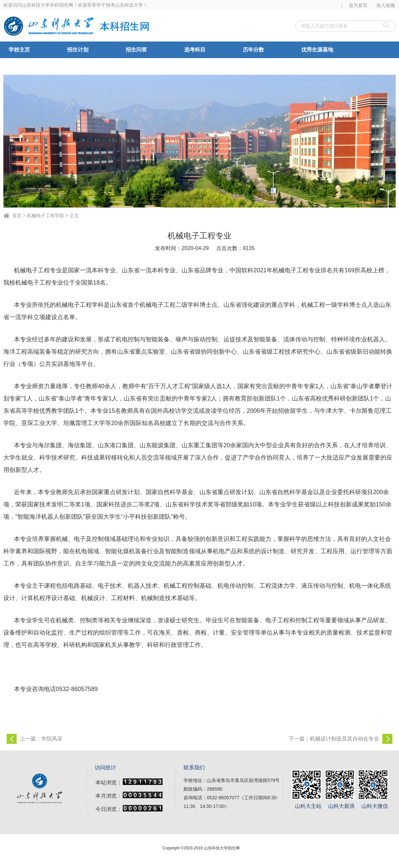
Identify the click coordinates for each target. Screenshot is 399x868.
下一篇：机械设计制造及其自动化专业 (334, 739)
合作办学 (19, 66)
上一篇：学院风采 (41, 739)
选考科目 (195, 50)
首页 (17, 216)
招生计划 (78, 50)
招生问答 (136, 50)
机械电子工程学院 (46, 216)
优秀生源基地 (317, 50)
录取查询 (78, 66)
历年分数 (253, 50)
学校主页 (19, 50)
